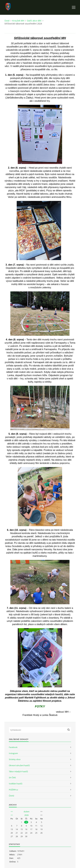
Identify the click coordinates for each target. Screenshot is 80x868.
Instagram (13, 753)
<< (12, 812)
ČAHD (11, 796)
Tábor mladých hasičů (18, 771)
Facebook (13, 747)
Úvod (7, 21)
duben (27, 812)
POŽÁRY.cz (13, 790)
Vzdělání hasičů (16, 784)
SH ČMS (12, 778)
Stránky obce (15, 759)
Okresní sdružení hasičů (19, 765)
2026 (26, 815)
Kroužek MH (18, 21)
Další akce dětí (34, 21)
